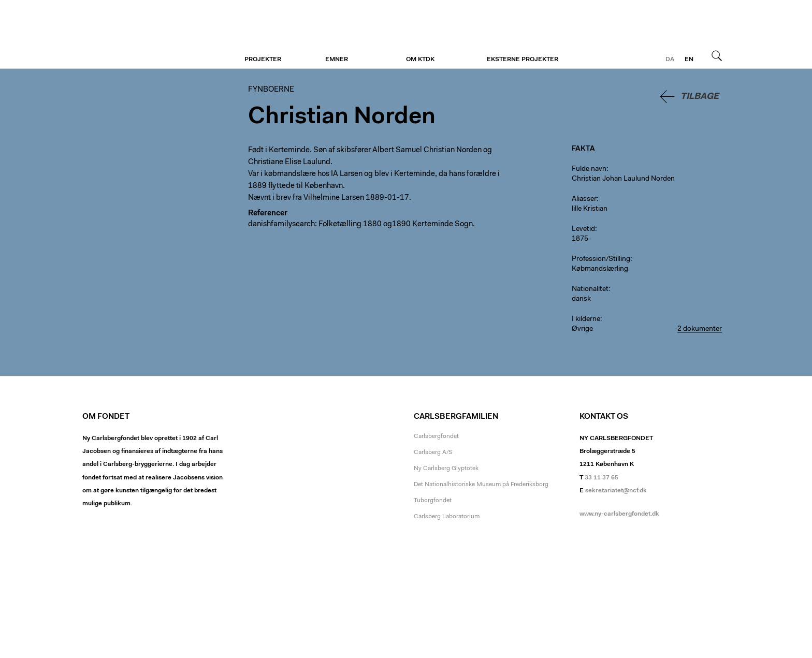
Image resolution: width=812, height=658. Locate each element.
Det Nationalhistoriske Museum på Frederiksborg (481, 485)
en (689, 60)
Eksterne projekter (523, 60)
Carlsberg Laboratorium (447, 517)
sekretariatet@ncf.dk (616, 491)
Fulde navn (589, 169)
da (670, 60)
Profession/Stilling (601, 259)
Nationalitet (590, 289)
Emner (337, 60)
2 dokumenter (700, 329)
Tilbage (700, 97)
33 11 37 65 (601, 478)
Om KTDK (420, 60)
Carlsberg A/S (433, 452)
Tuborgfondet (433, 501)
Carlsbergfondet (436, 436)
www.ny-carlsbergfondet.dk (619, 514)
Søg (717, 55)
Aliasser (584, 199)
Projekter (263, 60)
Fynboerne (146, 35)
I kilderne (586, 319)
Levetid (583, 229)
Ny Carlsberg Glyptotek (446, 469)
